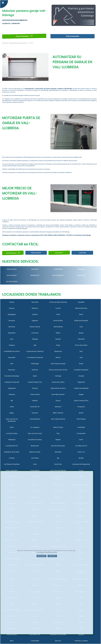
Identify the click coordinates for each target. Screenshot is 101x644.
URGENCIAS (81, 275)
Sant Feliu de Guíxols (58, 364)
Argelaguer (12, 314)
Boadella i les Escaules (58, 635)
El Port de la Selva (81, 345)
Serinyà (58, 339)
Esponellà (12, 357)
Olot (81, 357)
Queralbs (81, 302)
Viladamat (58, 351)
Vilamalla (81, 339)
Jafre (58, 314)
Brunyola (12, 321)
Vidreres (35, 388)
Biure (12, 641)
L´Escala (81, 376)
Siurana (12, 308)
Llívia (35, 464)
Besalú (58, 440)
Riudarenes (35, 446)
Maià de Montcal (81, 308)
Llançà (58, 401)
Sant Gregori (81, 419)
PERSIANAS (81, 269)
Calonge (58, 376)
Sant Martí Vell (35, 635)
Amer (81, 440)
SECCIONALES (12, 275)
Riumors (58, 641)
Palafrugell (35, 364)
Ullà (35, 345)
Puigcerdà (81, 382)
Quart (12, 427)
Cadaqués (81, 427)
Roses (81, 364)
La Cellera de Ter (81, 446)
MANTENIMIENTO (58, 275)
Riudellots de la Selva (12, 452)
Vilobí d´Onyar (58, 427)
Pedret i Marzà (35, 327)
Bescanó (58, 407)
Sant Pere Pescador (58, 446)
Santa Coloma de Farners (58, 370)
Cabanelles (35, 641)
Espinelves (12, 333)
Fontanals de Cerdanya (35, 351)
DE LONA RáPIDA (12, 282)
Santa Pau (58, 464)
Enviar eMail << (59, 253)
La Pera (58, 308)
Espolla (35, 314)
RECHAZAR (41, 556)
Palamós (35, 370)
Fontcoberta (35, 470)
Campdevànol (35, 419)
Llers (12, 339)
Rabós (58, 333)
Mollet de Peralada (81, 321)
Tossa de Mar (35, 394)
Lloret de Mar (58, 321)
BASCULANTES (12, 269)
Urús (81, 327)
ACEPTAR (52, 556)
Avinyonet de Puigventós (81, 464)
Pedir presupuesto (73, 36)
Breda (81, 413)
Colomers (35, 333)
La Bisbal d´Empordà (12, 382)
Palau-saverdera (12, 470)
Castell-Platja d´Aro (35, 382)
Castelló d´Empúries (81, 370)
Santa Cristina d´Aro (81, 401)
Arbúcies (12, 394)
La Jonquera (35, 427)
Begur (12, 413)
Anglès (81, 394)
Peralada (58, 452)
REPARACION (35, 275)
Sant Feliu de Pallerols (58, 470)
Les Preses (35, 458)
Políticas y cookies (81, 641)
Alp (58, 458)
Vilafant (35, 401)
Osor (81, 351)
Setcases (12, 327)
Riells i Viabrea (58, 413)
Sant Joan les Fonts (35, 433)
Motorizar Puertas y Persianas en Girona (18, 43)
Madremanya (12, 635)
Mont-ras (81, 452)
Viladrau (12, 345)
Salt (12, 364)
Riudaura (35, 308)
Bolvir (81, 314)
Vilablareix (12, 440)
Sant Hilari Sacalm (58, 394)
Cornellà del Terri (12, 446)
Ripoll (35, 376)
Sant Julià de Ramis (58, 419)
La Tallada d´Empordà (35, 357)
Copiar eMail (82, 253)
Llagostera (12, 388)
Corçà (81, 470)
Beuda (81, 333)
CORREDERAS (58, 269)
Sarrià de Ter (35, 407)
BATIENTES (35, 269)
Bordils (81, 458)
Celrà (12, 407)
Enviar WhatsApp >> (24, 36)
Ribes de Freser (35, 452)
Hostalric (35, 413)
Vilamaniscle (58, 327)
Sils (12, 401)
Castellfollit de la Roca (12, 351)
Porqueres (81, 407)
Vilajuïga (35, 339)
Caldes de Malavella (81, 388)
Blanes (58, 357)
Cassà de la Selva (58, 382)
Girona (12, 302)
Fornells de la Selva (35, 440)
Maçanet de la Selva (58, 388)
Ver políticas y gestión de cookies (47, 552)
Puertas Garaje (5, 43)
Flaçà (58, 345)
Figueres (35, 321)
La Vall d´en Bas (12, 433)
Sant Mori (35, 302)
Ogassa (81, 635)
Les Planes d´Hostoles (12, 464)
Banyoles (12, 370)
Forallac (12, 458)
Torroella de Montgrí (12, 376)
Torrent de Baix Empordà (58, 302)
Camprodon (81, 433)
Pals (58, 433)
